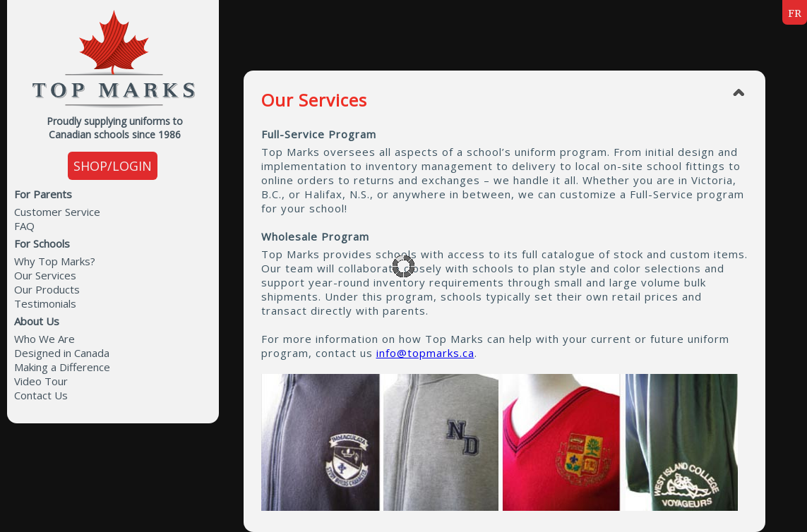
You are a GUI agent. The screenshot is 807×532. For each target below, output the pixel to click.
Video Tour (41, 381)
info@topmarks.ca (425, 353)
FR (795, 13)
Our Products (47, 289)
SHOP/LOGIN (113, 166)
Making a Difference (62, 367)
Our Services (45, 275)
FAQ (24, 226)
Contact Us (41, 395)
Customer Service (57, 212)
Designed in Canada (62, 353)
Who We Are (44, 339)
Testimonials (45, 303)
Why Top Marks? (55, 261)
